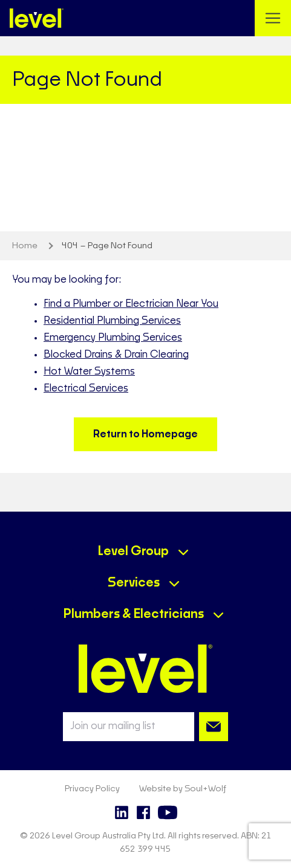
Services (134, 583)
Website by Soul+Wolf (183, 789)
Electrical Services (86, 388)
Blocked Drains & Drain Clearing (116, 355)
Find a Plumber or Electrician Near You (131, 304)
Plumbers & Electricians (134, 614)
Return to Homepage (145, 434)
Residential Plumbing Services (112, 321)
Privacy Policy (92, 789)
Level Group (133, 551)
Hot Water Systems (89, 371)
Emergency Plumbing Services (113, 338)
